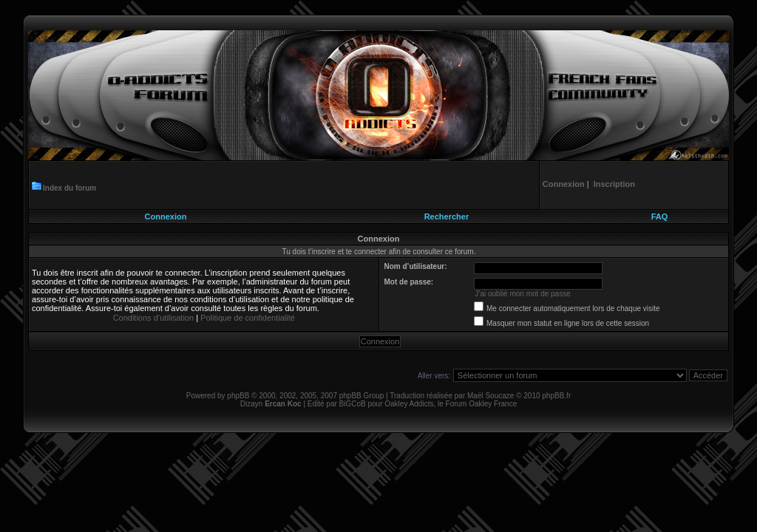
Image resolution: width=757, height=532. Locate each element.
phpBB (238, 396)
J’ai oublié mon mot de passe (523, 294)
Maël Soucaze (490, 396)
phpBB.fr (556, 396)
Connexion (166, 216)
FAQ (660, 216)
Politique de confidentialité (248, 318)
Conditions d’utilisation (153, 318)
